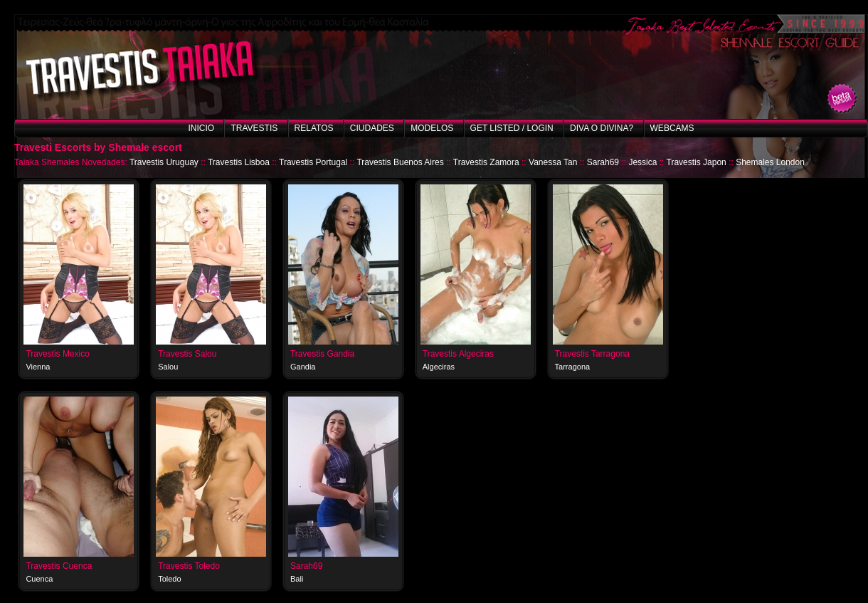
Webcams (672, 128)
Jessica (642, 162)
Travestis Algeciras (458, 354)
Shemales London (770, 162)
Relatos (314, 128)
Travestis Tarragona (592, 354)
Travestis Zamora (486, 162)
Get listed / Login (512, 128)
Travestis (254, 128)
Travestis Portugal (313, 162)
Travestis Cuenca (59, 566)
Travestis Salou (187, 354)
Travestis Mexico (58, 354)
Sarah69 (603, 162)
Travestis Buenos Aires (400, 162)
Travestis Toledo (189, 566)
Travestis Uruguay (164, 162)
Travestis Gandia (322, 354)
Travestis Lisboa (239, 162)
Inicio (201, 128)
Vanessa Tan (553, 162)
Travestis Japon (697, 162)
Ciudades (372, 128)
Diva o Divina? (602, 128)
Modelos (432, 128)
